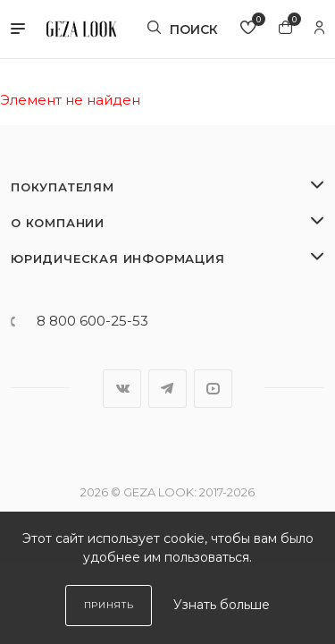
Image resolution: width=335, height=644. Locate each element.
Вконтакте (122, 389)
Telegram (167, 389)
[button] (18, 30)
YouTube (213, 389)
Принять (109, 605)
